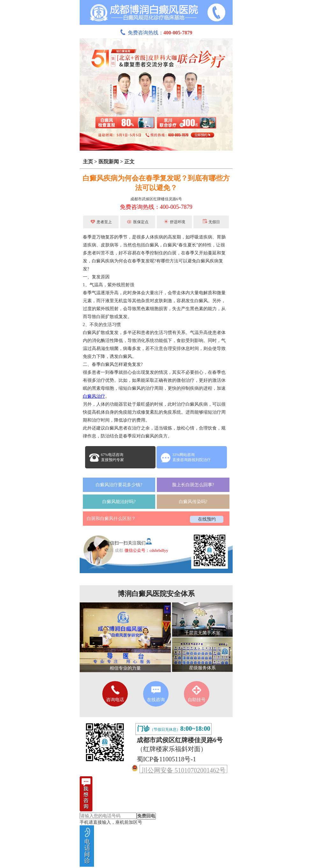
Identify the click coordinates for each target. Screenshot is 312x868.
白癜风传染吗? (193, 502)
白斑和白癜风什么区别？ (111, 519)
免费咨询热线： (156, 33)
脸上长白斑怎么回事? (193, 485)
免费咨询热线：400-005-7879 (156, 207)
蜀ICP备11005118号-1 (166, 759)
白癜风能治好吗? (119, 502)
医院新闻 (109, 162)
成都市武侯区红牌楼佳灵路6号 (156, 199)
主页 (88, 162)
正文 (129, 162)
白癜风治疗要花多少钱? (119, 485)
